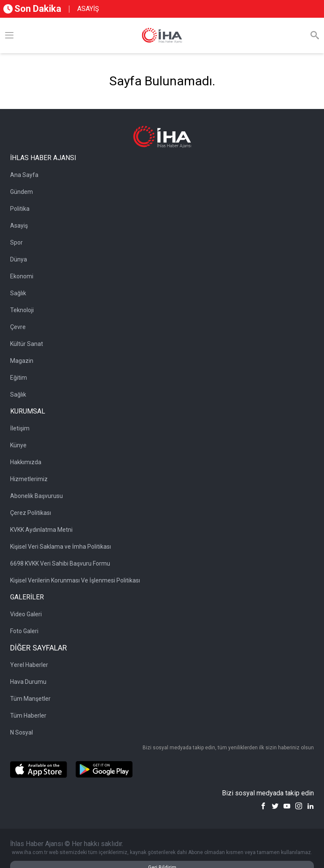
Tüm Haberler (28, 716)
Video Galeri (26, 614)
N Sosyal (22, 732)
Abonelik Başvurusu (36, 496)
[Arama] (315, 35)
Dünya (19, 259)
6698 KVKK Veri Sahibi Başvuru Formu (60, 563)
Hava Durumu (28, 682)
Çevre (18, 327)
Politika (20, 209)
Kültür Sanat (27, 344)
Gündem (22, 192)
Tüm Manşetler (30, 699)
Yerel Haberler (29, 665)
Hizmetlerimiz (29, 479)
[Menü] (9, 35)
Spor (16, 242)
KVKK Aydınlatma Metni (41, 530)
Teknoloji (22, 310)
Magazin (22, 361)
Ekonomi (22, 276)
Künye (18, 445)
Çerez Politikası (31, 513)
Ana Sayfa (24, 175)
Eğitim (19, 378)
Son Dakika (32, 9)
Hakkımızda (26, 462)
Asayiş (19, 226)
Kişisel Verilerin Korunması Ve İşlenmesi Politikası (75, 580)
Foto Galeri (24, 631)
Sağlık (18, 293)
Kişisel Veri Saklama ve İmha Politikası (61, 547)
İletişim (20, 428)
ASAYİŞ (88, 9)
